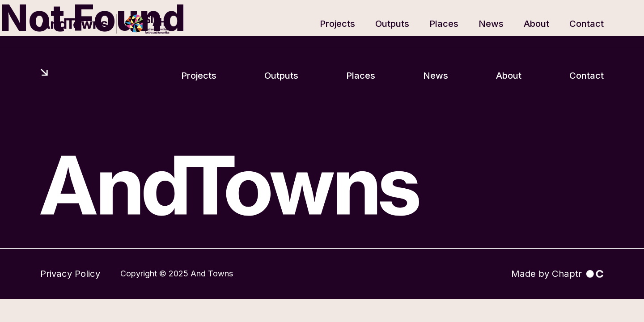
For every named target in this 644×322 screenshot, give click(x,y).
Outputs (392, 23)
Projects (337, 23)
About (536, 23)
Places (444, 23)
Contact (587, 23)
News (491, 23)
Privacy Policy (70, 273)
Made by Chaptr (557, 273)
